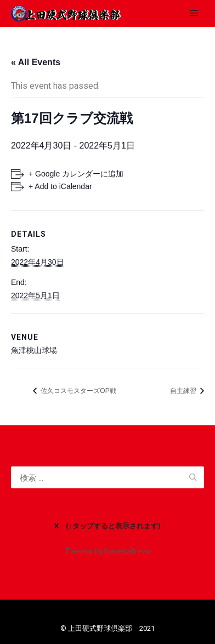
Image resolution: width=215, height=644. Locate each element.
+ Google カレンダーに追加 (76, 174)
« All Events (36, 62)
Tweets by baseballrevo (108, 551)
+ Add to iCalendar (60, 186)
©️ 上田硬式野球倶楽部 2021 (107, 628)
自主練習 (184, 391)
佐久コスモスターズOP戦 (78, 391)
